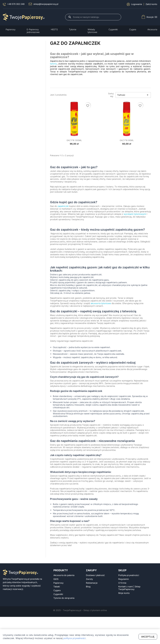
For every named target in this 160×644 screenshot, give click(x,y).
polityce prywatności (74, 638)
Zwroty (89, 579)
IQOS (56, 579)
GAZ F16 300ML (74, 140)
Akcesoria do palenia (64, 575)
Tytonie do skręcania (64, 598)
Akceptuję (148, 637)
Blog (88, 587)
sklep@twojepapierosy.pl (44, 4)
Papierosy (58, 583)
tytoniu (53, 64)
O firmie (122, 583)
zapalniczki (63, 206)
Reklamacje (92, 583)
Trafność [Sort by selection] (133, 95)
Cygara (57, 590)
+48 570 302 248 (14, 4)
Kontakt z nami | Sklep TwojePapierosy (129, 588)
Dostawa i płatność (95, 575)
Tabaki (57, 587)
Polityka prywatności (129, 575)
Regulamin (124, 579)
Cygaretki (58, 594)
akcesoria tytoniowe (101, 303)
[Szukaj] (96, 17)
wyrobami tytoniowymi (135, 214)
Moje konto (124, 593)
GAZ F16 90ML (127, 140)
